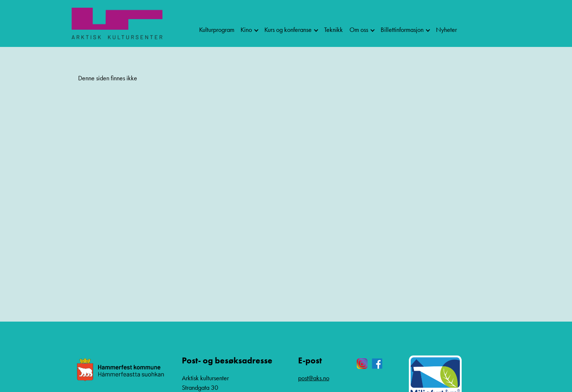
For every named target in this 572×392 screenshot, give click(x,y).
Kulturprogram (217, 30)
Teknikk (333, 30)
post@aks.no (314, 378)
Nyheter (446, 30)
